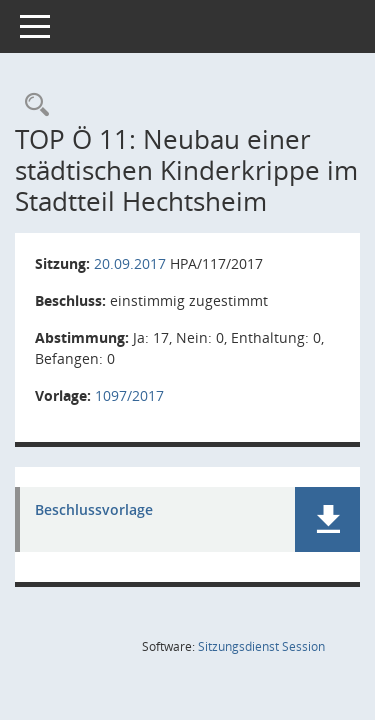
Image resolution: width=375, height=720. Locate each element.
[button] (327, 519)
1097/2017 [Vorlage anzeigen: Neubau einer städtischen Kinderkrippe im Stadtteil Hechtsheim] (129, 395)
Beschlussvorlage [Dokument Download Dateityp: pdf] (94, 510)
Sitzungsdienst (261, 646)
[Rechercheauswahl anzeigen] (32, 105)
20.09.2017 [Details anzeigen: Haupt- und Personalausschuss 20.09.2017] (130, 263)
